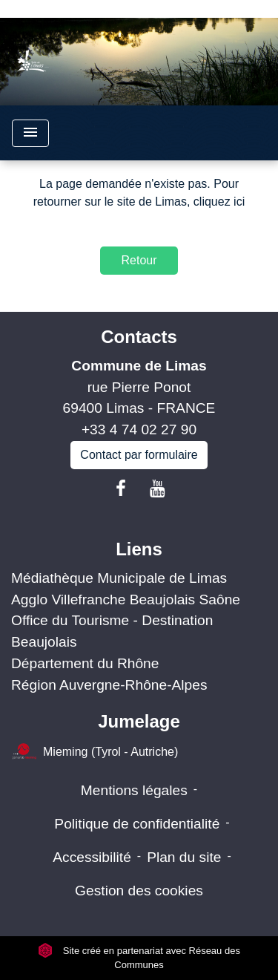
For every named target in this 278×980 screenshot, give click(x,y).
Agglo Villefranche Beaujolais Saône (126, 600)
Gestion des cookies (139, 891)
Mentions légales (134, 790)
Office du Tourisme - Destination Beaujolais (112, 631)
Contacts (139, 337)
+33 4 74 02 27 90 (139, 429)
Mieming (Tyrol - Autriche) (95, 752)
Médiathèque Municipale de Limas (119, 578)
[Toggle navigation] (30, 133)
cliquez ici (219, 202)
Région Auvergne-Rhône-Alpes (109, 685)
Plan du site (184, 857)
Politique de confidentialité (137, 824)
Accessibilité (92, 857)
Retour (139, 260)
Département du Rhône (85, 663)
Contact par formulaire (139, 455)
